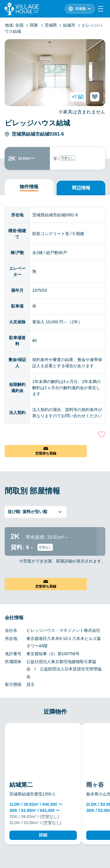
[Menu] (101, 9)
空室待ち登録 (46, 453)
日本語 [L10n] (80, 9)
